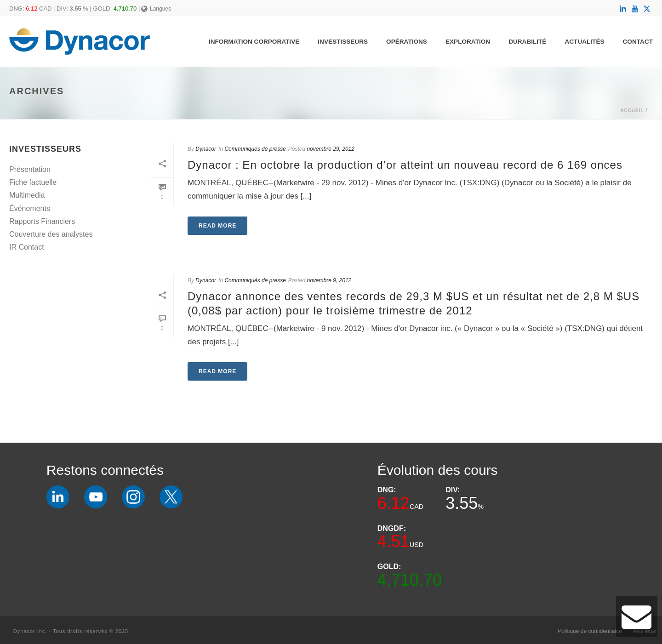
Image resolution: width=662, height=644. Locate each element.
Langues (156, 9)
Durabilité (527, 42)
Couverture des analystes (51, 234)
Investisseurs (343, 42)
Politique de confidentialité (590, 631)
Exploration (468, 42)
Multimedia (27, 195)
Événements (30, 208)
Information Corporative (254, 42)
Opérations (407, 42)
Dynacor (206, 149)
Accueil (632, 111)
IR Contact (27, 247)
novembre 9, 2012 (329, 280)
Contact (638, 42)
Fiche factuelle (33, 182)
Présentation (30, 169)
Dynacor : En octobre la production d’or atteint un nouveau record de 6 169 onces (405, 165)
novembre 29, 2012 (331, 149)
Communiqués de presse (255, 149)
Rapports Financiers (42, 221)
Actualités (584, 42)
